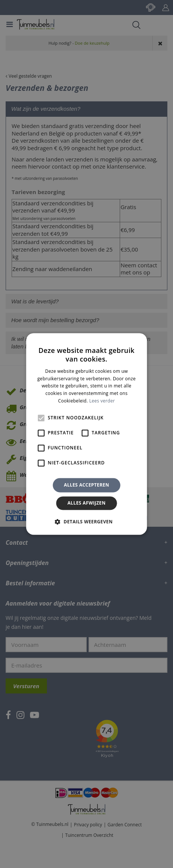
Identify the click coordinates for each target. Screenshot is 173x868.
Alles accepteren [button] (86, 485)
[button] (86, 522)
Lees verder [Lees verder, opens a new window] (102, 401)
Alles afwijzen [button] (87, 503)
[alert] (86, 434)
